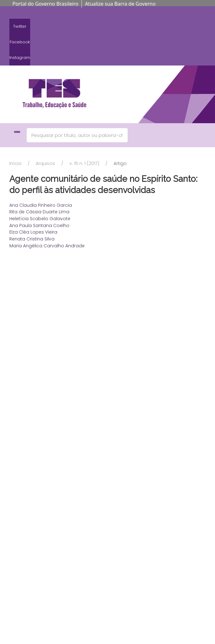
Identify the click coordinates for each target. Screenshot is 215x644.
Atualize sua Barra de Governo (120, 4)
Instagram (20, 58)
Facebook (20, 42)
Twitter (20, 26)
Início (15, 163)
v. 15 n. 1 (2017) (84, 163)
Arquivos (45, 163)
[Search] (77, 135)
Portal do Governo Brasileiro (45, 4)
